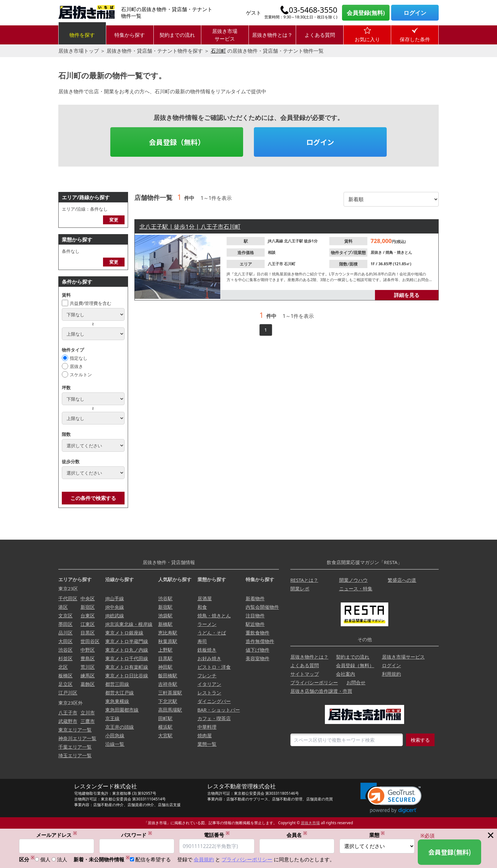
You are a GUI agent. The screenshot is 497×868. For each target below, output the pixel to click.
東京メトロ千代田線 (127, 658)
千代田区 (68, 598)
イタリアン (209, 684)
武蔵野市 (68, 721)
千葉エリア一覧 (75, 747)
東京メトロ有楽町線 (127, 667)
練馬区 (88, 675)
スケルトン (81, 375)
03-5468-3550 (313, 10)
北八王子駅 (294, 241)
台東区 (88, 615)
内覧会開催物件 (262, 607)
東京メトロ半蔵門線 (127, 641)
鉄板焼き (207, 650)
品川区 (65, 633)
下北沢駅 (168, 701)
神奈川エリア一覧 (77, 738)
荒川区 (88, 667)
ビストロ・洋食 (214, 667)
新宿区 (88, 607)
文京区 (65, 615)
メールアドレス (57, 835)
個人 (45, 860)
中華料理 (207, 727)
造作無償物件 (260, 641)
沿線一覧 (115, 744)
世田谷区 (90, 641)
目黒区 (88, 633)
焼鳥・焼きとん (399, 252)
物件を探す (82, 35)
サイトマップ (305, 674)
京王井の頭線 (119, 727)
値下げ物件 (258, 650)
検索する (420, 740)
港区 (63, 607)
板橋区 (65, 675)
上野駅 (165, 650)
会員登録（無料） (177, 142)
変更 (114, 220)
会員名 (297, 835)
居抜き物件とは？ (272, 35)
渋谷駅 (165, 598)
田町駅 (165, 718)
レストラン (209, 693)
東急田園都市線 (122, 710)
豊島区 (88, 658)
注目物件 (255, 615)
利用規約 (391, 674)
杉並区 (65, 658)
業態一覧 (207, 744)
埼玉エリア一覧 (75, 755)
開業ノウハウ (353, 580)
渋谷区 (65, 650)
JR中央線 (114, 607)
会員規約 (204, 860)
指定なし (79, 358)
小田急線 (115, 735)
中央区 (88, 598)
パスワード (137, 835)
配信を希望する (153, 860)
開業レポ (300, 589)
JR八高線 (276, 241)
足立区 (65, 684)
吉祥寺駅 (168, 684)
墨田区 (65, 624)
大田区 (65, 641)
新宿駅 (165, 607)
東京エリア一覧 (75, 730)
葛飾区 (88, 684)
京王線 (112, 718)
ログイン (415, 13)
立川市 (88, 713)
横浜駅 (165, 727)
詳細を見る (407, 295)
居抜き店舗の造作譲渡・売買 (321, 691)
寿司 (202, 641)
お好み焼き (209, 658)
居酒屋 (205, 598)
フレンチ (207, 675)
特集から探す (130, 35)
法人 (62, 860)
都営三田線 (117, 684)
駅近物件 (255, 624)
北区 (63, 667)
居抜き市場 (310, 823)
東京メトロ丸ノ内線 (127, 650)
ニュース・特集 (356, 589)
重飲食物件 (258, 633)
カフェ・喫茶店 (214, 718)
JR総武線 (114, 615)
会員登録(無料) (366, 13)
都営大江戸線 (119, 693)
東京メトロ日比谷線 (127, 675)
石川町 (218, 51)
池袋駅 (165, 615)
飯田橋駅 (168, 675)
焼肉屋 (205, 735)
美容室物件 (258, 658)
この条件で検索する (93, 498)
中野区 (88, 650)
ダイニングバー (214, 701)
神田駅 (165, 667)
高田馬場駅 (170, 710)
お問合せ (356, 682)
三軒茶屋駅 (170, 693)
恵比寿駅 (168, 633)
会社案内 (345, 674)
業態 (377, 835)
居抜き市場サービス (225, 35)
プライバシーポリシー (314, 682)
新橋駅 (165, 624)
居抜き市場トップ (79, 51)
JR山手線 (114, 598)
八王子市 (276, 264)
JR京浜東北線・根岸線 (129, 624)
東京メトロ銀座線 (124, 633)
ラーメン (207, 624)
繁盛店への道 (402, 580)
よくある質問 (320, 35)
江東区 (88, 624)
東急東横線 (117, 701)
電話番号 (217, 835)
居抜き (76, 366)
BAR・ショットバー (219, 710)
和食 (202, 607)
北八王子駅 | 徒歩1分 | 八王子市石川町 (190, 227)
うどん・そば (212, 633)
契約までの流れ (177, 35)
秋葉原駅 (168, 641)
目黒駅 (165, 658)
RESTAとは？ (304, 580)
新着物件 (255, 598)
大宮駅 (165, 735)
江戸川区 (68, 693)
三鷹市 (88, 721)
